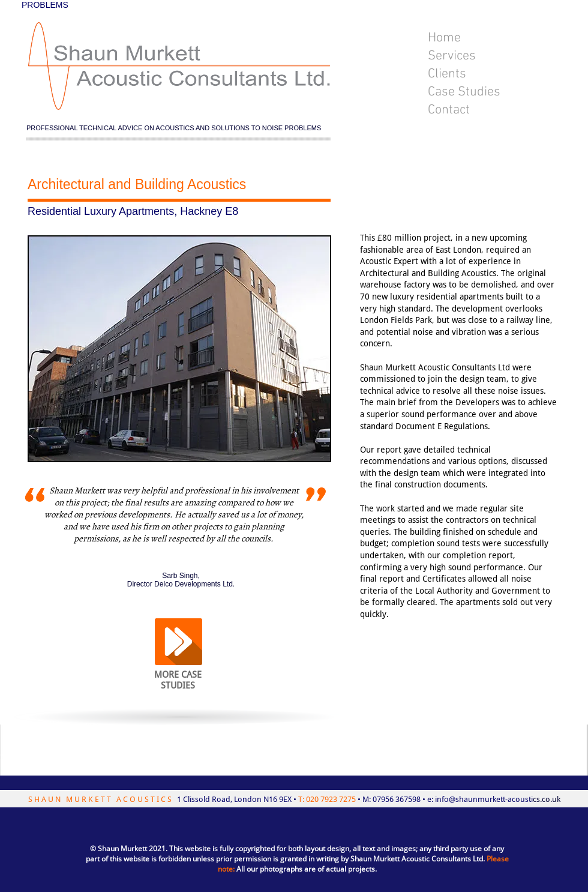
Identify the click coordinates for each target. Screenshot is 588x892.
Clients (447, 74)
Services (452, 56)
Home (444, 38)
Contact (449, 110)
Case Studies (464, 92)
